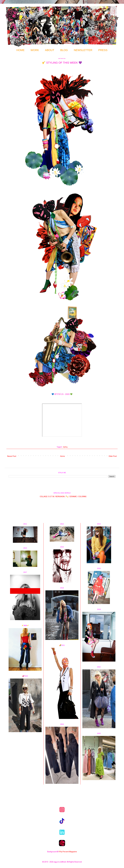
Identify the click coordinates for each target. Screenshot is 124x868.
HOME (21, 50)
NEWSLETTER (83, 50)
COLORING (82, 496)
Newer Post (12, 456)
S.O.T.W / (52, 496)
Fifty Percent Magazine (68, 852)
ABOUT (50, 50)
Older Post (113, 456)
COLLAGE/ (44, 496)
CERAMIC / (74, 496)
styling (65, 447)
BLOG (64, 50)
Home (62, 456)
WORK (35, 50)
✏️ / (68, 496)
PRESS (103, 50)
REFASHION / (61, 496)
